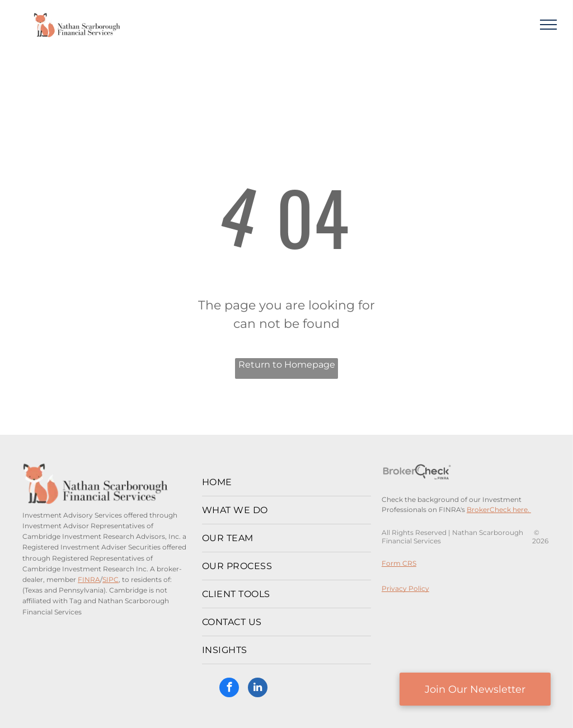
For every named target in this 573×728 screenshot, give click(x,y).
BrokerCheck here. (499, 509)
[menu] (548, 25)
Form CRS (399, 563)
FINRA (89, 579)
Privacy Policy (405, 588)
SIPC (111, 579)
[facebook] (229, 689)
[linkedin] (258, 689)
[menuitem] (286, 482)
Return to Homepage (287, 365)
